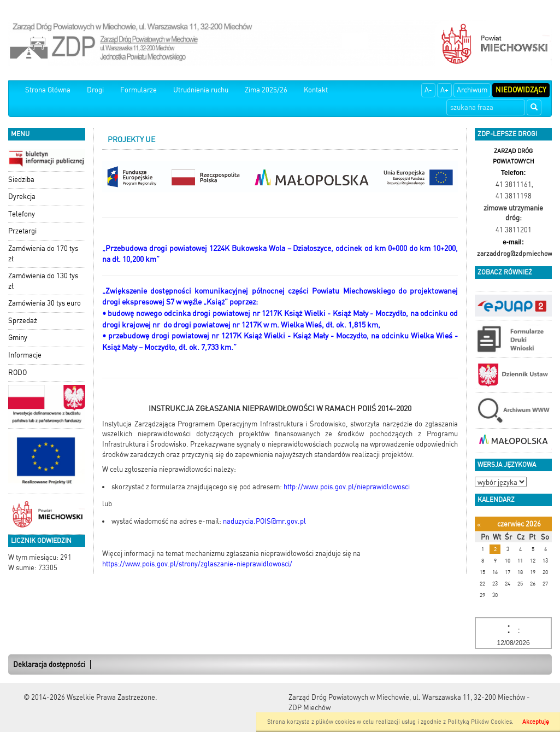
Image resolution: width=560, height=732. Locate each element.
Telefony (22, 214)
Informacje (25, 355)
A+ (444, 90)
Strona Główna (48, 90)
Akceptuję (536, 722)
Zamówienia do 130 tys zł (43, 281)
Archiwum (472, 90)
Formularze (138, 90)
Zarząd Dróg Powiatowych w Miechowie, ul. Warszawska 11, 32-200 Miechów (407, 697)
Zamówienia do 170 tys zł (43, 254)
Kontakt (316, 90)
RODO (17, 373)
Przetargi (22, 231)
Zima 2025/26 (266, 90)
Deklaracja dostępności (49, 664)
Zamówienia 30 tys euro (45, 303)
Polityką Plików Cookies (480, 722)
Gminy (18, 338)
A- (428, 90)
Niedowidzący (521, 90)
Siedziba (21, 180)
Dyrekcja (22, 197)
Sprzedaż (23, 321)
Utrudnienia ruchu (201, 90)
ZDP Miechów (310, 708)
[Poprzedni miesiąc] (479, 525)
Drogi (95, 90)
